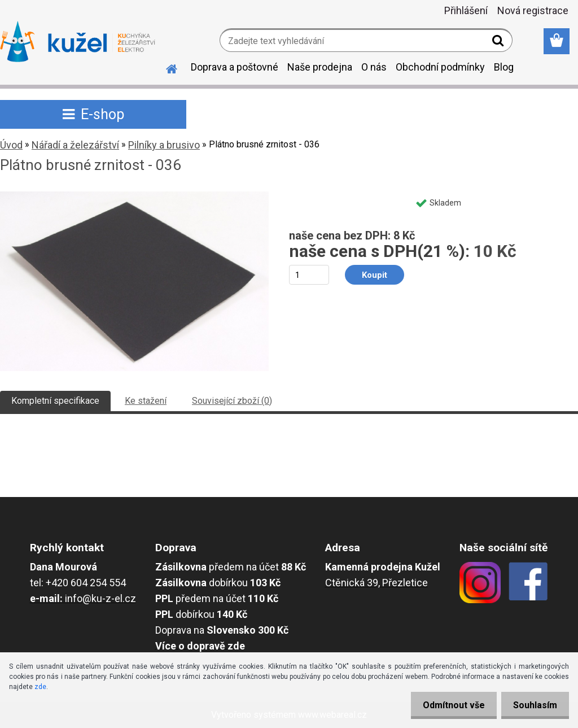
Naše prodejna (320, 67)
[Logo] (78, 42)
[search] (499, 43)
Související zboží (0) (232, 401)
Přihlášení (466, 10)
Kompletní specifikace (55, 401)
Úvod (11, 145)
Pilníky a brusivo (164, 145)
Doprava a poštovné (235, 67)
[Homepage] (165, 67)
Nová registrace (533, 10)
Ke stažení (146, 401)
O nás (374, 67)
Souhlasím (533, 705)
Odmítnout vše (447, 705)
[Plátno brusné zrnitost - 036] (134, 196)
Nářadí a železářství (75, 145)
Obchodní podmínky (440, 67)
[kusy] (309, 275)
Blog (504, 67)
